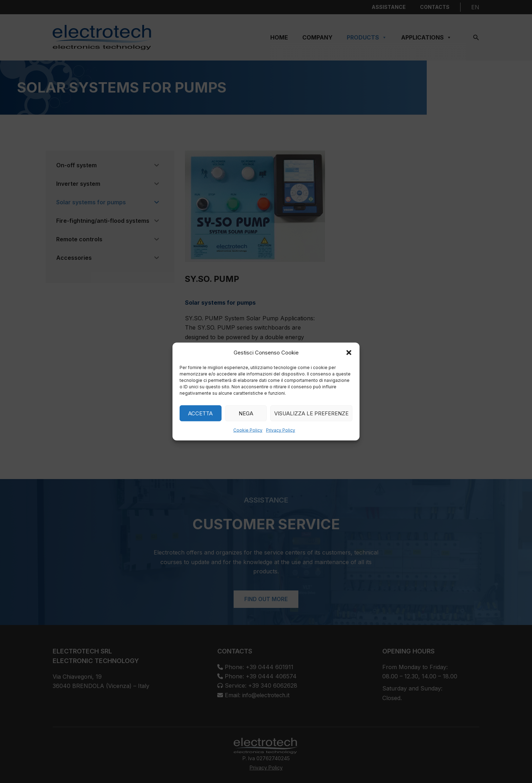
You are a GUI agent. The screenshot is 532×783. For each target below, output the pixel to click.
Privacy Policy (281, 430)
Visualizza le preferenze (311, 413)
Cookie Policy (248, 430)
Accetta (200, 413)
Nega (246, 413)
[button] (349, 353)
